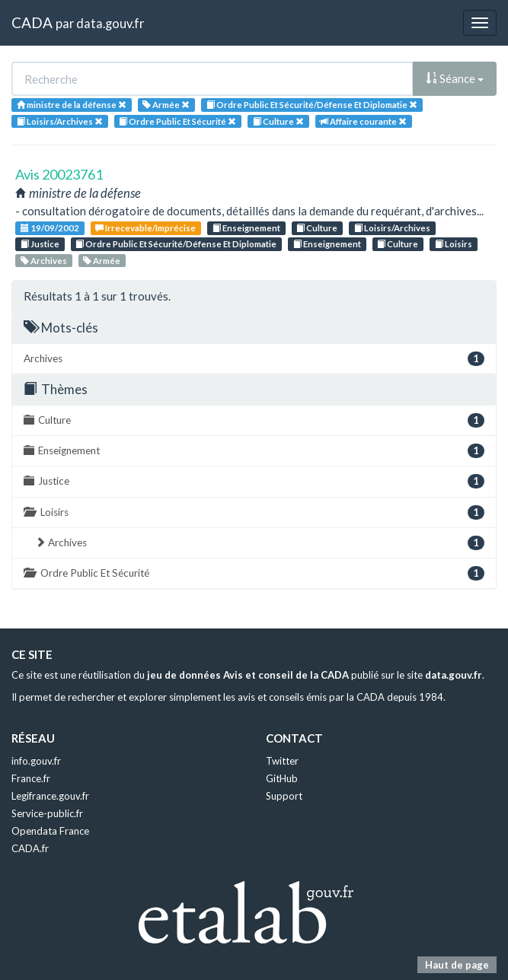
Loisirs (454, 244)
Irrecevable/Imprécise (145, 228)
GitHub (282, 778)
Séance (455, 78)
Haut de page (457, 965)
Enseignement (246, 228)
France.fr (31, 778)
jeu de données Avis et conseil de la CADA (248, 675)
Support (284, 796)
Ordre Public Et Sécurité (254, 573)
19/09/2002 (50, 228)
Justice (40, 244)
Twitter (282, 761)
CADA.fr (30, 848)
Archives (44, 261)
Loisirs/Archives (392, 228)
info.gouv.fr (36, 761)
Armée (102, 261)
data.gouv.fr (110, 23)
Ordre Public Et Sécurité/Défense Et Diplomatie (176, 244)
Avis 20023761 (59, 174)
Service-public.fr (47, 813)
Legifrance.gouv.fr (50, 796)
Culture (317, 228)
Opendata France (50, 831)
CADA (32, 22)
